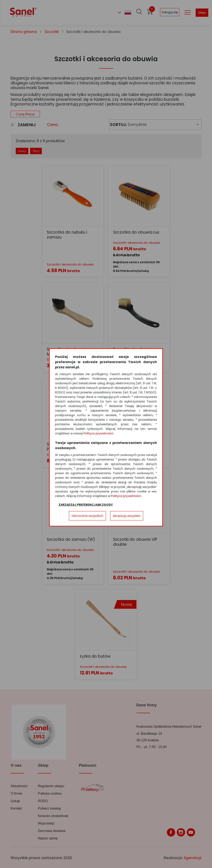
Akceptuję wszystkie (127, 516)
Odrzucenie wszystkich (87, 516)
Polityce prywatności (98, 433)
